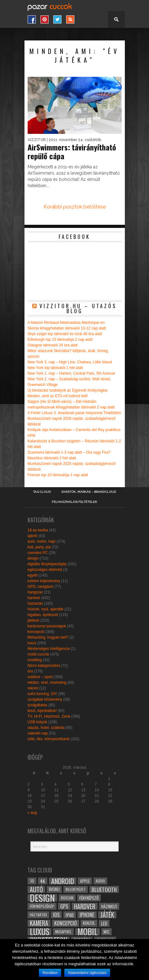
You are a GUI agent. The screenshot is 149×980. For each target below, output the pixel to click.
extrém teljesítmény (44, 581)
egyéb (33, 575)
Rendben (50, 973)
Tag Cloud (42, 492)
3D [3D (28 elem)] (32, 881)
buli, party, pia (39, 547)
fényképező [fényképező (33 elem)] (89, 898)
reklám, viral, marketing (47, 682)
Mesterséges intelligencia (49, 649)
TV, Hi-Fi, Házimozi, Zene (49, 716)
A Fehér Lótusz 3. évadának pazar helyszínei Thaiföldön (74, 413)
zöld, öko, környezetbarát (49, 739)
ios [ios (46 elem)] (56, 915)
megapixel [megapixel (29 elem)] (63, 932)
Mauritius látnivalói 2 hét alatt (52, 458)
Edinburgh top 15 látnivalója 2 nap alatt (60, 340)
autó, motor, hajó (42, 541)
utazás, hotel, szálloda (46, 728)
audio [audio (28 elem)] (100, 881)
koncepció (36, 632)
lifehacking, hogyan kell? (48, 637)
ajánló (33, 536)
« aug (32, 813)
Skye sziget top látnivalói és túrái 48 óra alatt (65, 334)
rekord (33, 688)
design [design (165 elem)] (42, 898)
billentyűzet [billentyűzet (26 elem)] (76, 889)
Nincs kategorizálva (44, 666)
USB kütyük (37, 722)
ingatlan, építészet (43, 615)
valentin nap (38, 733)
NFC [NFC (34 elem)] (106, 932)
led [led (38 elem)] (104, 923)
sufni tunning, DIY (43, 694)
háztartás (35, 603)
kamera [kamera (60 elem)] (39, 923)
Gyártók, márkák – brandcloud (89, 492)
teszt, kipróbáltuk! (42, 711)
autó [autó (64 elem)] (36, 889)
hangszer (35, 592)
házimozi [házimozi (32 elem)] (109, 906)
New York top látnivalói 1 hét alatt (55, 368)
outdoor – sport (40, 677)
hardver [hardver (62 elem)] (85, 906)
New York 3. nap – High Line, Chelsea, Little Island (70, 362)
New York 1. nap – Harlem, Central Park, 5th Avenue (71, 373)
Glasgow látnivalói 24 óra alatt (53, 345)
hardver (34, 598)
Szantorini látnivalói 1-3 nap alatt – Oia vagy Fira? (69, 452)
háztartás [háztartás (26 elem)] (38, 915)
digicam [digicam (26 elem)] (67, 898)
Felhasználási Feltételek (74, 502)
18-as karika (38, 530)
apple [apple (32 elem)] (85, 881)
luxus (32, 643)
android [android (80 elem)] (63, 881)
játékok (34, 620)
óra (30, 671)
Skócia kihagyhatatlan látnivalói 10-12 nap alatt (67, 328)
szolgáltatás (37, 705)
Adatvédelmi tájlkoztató (87, 973)
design (33, 558)
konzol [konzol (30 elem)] (89, 923)
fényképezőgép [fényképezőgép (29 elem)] (42, 906)
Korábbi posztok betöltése (75, 207)
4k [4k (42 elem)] (43, 881)
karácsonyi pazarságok (47, 626)
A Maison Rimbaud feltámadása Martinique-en (66, 323)
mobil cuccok (38, 654)
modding (35, 660)
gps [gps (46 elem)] (64, 906)
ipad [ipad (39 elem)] (70, 915)
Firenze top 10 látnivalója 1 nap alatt (58, 475)
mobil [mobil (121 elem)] (88, 932)
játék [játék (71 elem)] (107, 915)
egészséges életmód (45, 570)
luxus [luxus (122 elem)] (40, 932)
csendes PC (38, 553)
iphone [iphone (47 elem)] (87, 915)
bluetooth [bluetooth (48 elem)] (104, 889)
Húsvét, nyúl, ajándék (46, 609)
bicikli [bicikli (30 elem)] (54, 889)
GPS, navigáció (41, 587)
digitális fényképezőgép (47, 564)
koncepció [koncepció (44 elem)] (66, 923)
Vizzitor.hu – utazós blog (78, 308)
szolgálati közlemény (45, 699)
